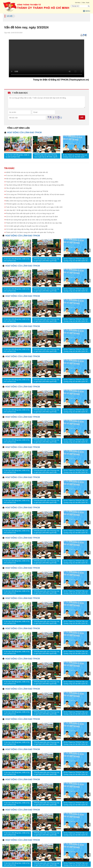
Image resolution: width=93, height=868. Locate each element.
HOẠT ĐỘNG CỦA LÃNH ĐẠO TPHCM (24, 132)
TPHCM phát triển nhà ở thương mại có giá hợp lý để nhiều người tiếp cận (46, 156)
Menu (87, 11)
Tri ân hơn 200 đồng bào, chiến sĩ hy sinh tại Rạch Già (17, 156)
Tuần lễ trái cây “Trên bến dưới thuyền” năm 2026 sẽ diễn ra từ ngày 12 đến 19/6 (34, 207)
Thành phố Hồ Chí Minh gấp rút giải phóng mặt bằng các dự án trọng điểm (32, 182)
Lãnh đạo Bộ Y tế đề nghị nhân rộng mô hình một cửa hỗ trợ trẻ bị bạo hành (33, 210)
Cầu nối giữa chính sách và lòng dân (19, 188)
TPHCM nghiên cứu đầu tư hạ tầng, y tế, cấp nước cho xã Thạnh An (30, 204)
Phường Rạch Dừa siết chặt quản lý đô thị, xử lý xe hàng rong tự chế (30, 213)
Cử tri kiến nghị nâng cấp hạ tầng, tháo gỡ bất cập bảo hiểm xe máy (30, 229)
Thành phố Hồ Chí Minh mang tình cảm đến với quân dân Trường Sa (30, 232)
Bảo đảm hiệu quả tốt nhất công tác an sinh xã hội (23, 198)
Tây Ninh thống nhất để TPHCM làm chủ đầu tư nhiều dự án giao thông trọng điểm (35, 185)
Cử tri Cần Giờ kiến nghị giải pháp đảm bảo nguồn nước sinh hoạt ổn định (32, 217)
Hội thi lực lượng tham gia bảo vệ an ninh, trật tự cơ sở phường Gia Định (31, 220)
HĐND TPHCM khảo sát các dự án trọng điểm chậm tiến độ (27, 172)
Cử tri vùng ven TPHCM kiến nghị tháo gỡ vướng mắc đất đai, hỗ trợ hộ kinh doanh (35, 194)
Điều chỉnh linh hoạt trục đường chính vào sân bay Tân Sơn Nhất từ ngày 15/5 (33, 201)
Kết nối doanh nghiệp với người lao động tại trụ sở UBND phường (29, 179)
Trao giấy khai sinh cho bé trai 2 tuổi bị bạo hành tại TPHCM (27, 191)
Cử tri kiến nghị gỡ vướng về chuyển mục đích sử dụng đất (27, 226)
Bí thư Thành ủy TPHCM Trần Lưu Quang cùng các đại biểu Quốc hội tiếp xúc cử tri (75, 156)
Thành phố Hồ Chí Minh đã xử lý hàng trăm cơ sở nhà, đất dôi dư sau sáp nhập (34, 223)
